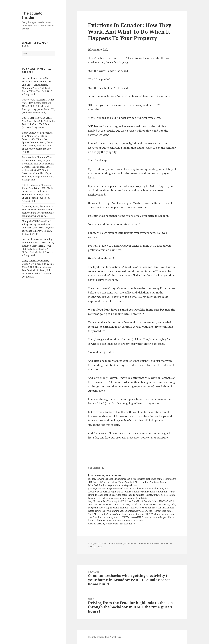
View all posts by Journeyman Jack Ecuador (110, 524)
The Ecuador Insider (33, 15)
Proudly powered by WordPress (104, 637)
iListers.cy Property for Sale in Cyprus (145, 186)
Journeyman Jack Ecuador (124, 543)
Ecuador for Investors (152, 543)
